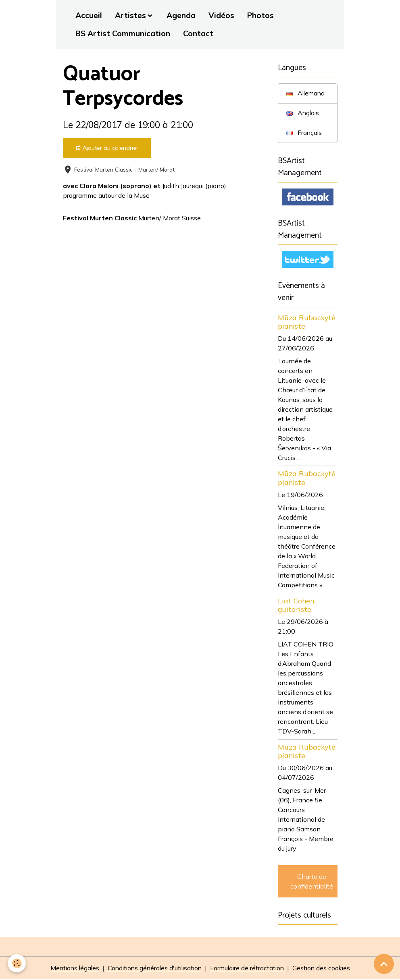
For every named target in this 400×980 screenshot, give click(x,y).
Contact (198, 33)
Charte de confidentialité (312, 882)
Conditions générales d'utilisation (154, 969)
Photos (260, 15)
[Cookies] (17, 963)
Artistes (130, 15)
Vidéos (221, 15)
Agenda (181, 15)
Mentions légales (71, 969)
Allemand (306, 93)
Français (304, 133)
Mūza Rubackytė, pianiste (307, 322)
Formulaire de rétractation (249, 969)
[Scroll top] (384, 964)
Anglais (303, 113)
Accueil (89, 15)
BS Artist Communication (123, 33)
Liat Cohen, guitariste (297, 605)
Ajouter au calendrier (107, 148)
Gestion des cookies (325, 969)
